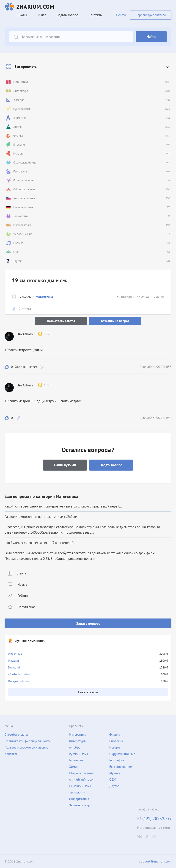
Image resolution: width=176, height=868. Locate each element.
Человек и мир (80, 805)
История (115, 747)
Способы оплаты (16, 735)
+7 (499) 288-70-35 (154, 818)
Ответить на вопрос (115, 321)
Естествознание (121, 767)
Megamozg (15, 654)
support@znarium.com (155, 861)
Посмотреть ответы (61, 321)
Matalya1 (14, 661)
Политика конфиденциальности (28, 741)
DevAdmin (15, 667)
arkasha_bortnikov (19, 674)
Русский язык (78, 754)
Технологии (77, 792)
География (117, 760)
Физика (115, 735)
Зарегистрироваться (151, 15)
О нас (42, 15)
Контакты (96, 15)
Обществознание (81, 773)
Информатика (79, 799)
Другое (114, 786)
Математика (44, 297)
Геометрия (76, 760)
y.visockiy (25, 297)
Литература (77, 741)
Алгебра (75, 747)
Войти (121, 15)
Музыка (115, 773)
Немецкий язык (80, 786)
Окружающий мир (122, 754)
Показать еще (88, 692)
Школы (22, 15)
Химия (74, 767)
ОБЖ (113, 779)
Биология (116, 741)
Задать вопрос (88, 623)
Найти (151, 37)
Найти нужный (65, 465)
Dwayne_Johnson (19, 681)
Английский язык (81, 779)
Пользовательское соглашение (26, 747)
